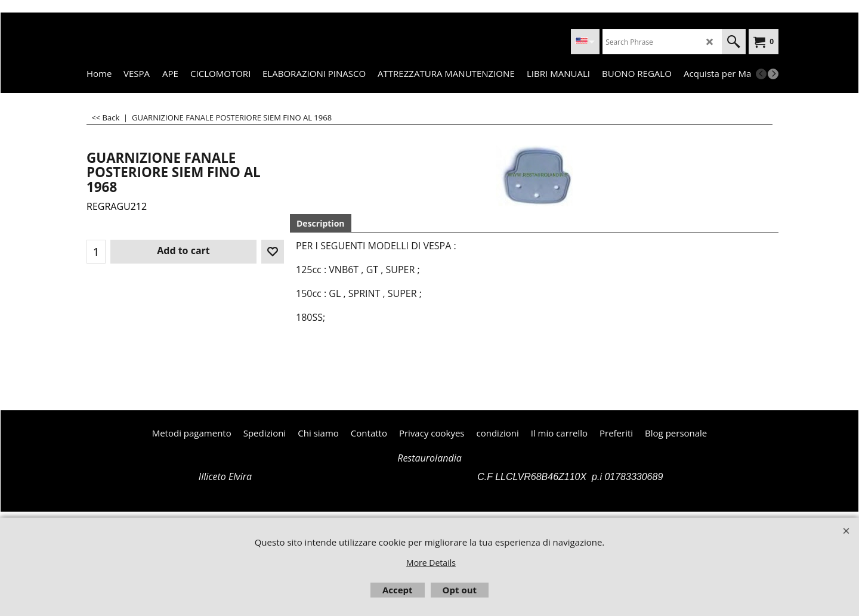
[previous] (761, 74)
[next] (773, 74)
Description (321, 223)
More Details (431, 563)
